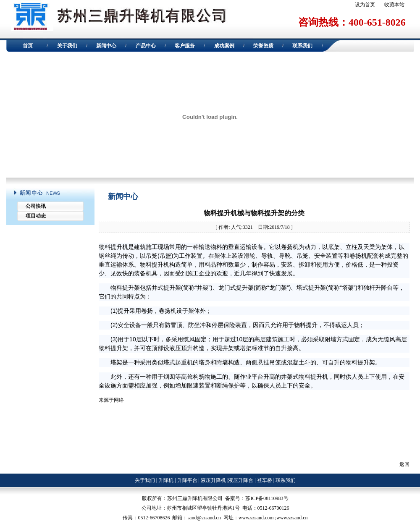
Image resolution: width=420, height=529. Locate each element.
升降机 (166, 480)
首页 (28, 46)
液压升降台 (241, 480)
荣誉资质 (263, 46)
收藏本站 (394, 5)
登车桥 (265, 480)
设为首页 (365, 5)
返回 (404, 464)
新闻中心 (106, 46)
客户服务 (185, 46)
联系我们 (302, 46)
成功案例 (224, 46)
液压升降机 (213, 480)
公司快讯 (36, 206)
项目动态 (36, 216)
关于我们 (67, 46)
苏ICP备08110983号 (267, 498)
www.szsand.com (256, 518)
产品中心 (146, 46)
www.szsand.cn (292, 518)
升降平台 (187, 480)
